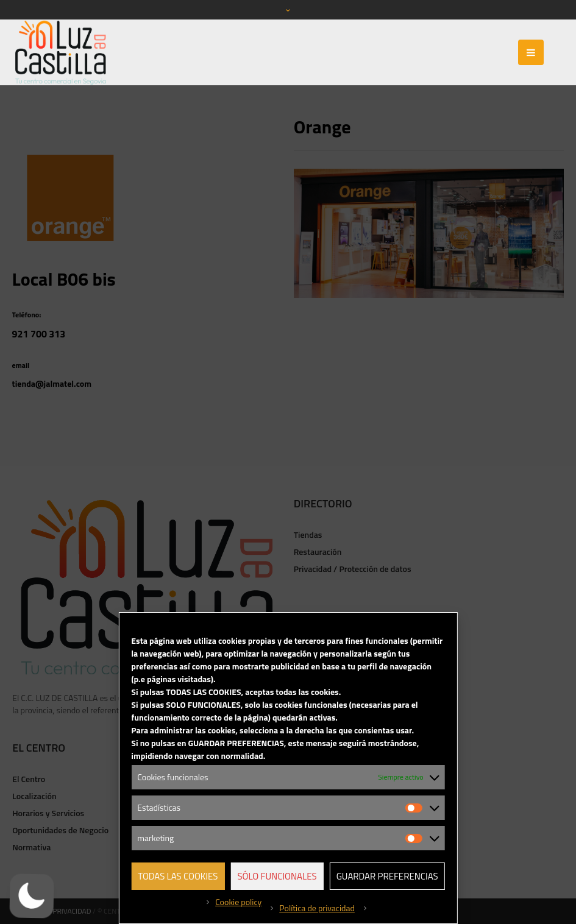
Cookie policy (238, 902)
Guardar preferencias (387, 876)
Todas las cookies (178, 876)
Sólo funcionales (277, 876)
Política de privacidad (317, 908)
